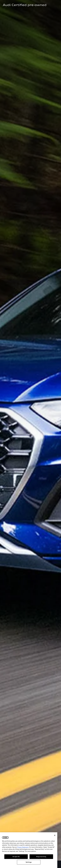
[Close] (55, 847)
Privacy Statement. (23, 859)
